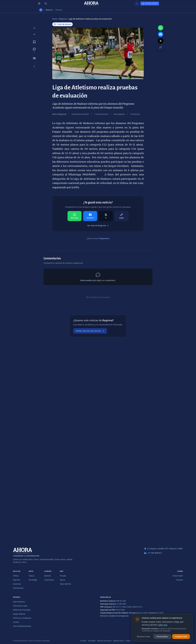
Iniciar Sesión (178, 576)
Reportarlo (105, 238)
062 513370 (159, 613)
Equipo (128, 641)
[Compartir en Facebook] (90, 216)
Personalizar (162, 636)
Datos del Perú (66, 584)
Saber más (163, 625)
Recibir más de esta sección (90, 331)
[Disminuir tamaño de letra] (34, 34)
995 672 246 (121, 601)
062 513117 (117, 607)
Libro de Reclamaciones (22, 626)
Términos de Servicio (104, 641)
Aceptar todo (181, 636)
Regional (49, 10)
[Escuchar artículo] (34, 58)
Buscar (62, 580)
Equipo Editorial (19, 614)
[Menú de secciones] (39, 4)
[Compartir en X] (106, 216)
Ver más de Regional (98, 226)
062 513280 (120, 610)
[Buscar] (46, 4)
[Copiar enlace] (161, 47)
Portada (63, 576)
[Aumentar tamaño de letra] (34, 28)
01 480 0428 (121, 604)
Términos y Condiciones (22, 618)
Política (16, 576)
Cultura (32, 576)
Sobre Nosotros (19, 602)
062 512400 (143, 613)
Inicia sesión (86, 280)
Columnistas (49, 580)
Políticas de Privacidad (22, 610)
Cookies (16, 622)
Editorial (47, 576)
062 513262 (127, 607)
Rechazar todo (143, 636)
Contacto (179, 580)
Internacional (18, 588)
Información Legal (20, 606)
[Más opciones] (34, 66)
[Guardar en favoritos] (34, 42)
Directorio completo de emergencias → (115, 616)
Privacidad (92, 641)
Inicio (55, 19)
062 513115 (138, 607)
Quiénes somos (119, 641)
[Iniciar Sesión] (150, 4)
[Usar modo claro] (137, 4)
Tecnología (33, 580)
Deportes (17, 580)
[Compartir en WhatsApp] (75, 216)
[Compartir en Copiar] (121, 216)
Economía (17, 584)
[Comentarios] (34, 50)
